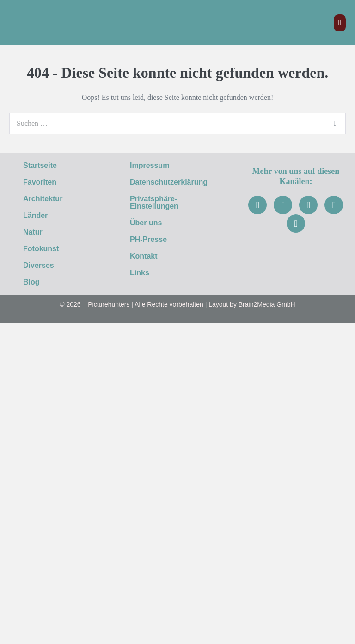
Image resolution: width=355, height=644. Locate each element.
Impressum (150, 165)
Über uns (146, 223)
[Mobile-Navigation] (340, 23)
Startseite (40, 165)
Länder (40, 216)
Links (140, 273)
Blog (31, 282)
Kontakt (144, 256)
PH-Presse (148, 239)
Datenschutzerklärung (169, 182)
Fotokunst (46, 249)
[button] (59, 199)
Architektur (48, 199)
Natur (38, 232)
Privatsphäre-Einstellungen (154, 202)
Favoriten (40, 182)
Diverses (44, 266)
